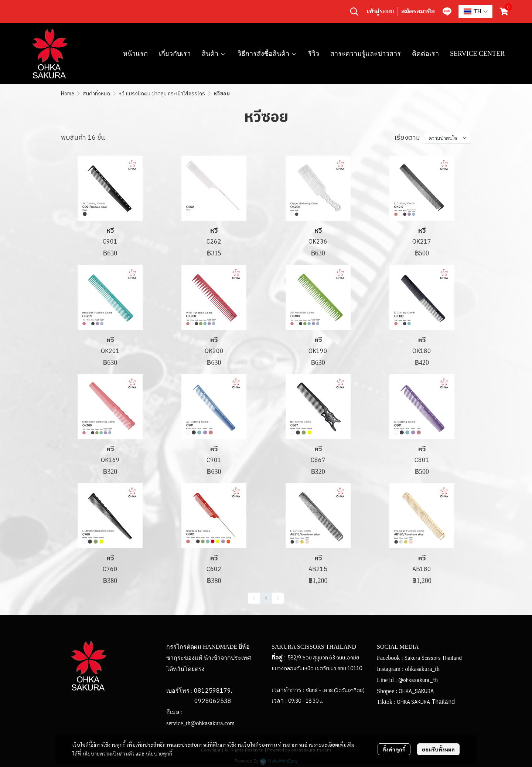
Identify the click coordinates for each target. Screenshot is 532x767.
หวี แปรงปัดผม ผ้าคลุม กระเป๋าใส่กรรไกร (162, 94)
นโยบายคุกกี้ (159, 753)
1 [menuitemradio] (266, 598)
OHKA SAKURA (413, 702)
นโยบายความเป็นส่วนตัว (108, 753)
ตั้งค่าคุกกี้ (394, 749)
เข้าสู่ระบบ (380, 11)
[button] (354, 11)
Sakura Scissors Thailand (433, 658)
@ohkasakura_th (418, 680)
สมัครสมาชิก (418, 11)
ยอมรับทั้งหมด (438, 749)
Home (68, 94)
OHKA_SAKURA (416, 691)
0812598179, (213, 691)
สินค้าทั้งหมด (96, 94)
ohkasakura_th (422, 669)
